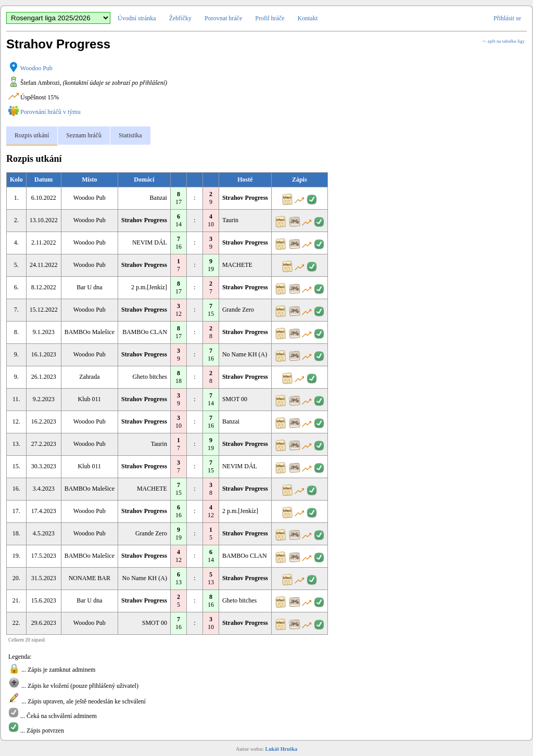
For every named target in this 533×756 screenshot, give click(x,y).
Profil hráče (270, 18)
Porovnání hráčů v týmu (50, 112)
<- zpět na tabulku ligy (503, 41)
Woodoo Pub (36, 68)
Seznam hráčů (84, 135)
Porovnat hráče (223, 18)
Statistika (130, 135)
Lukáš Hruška (281, 749)
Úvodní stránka (137, 18)
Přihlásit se (507, 18)
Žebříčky (180, 18)
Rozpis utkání (32, 135)
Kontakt (308, 18)
